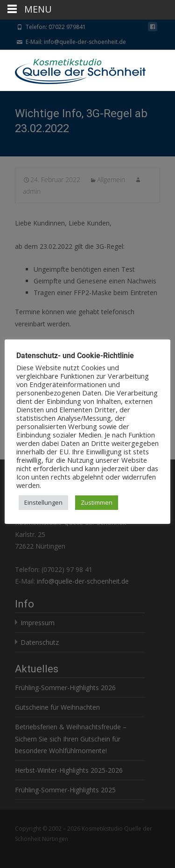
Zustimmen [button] (97, 502)
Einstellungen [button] (43, 502)
